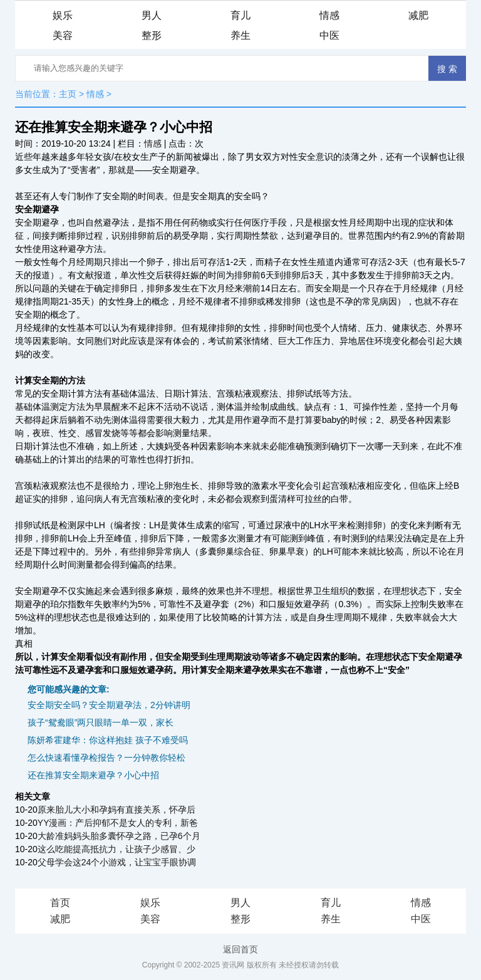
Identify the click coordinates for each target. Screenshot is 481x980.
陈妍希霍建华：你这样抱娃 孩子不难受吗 (108, 740)
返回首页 (240, 949)
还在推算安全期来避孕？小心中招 (93, 775)
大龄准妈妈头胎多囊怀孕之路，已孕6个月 (119, 836)
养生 (240, 35)
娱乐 (63, 15)
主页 (68, 94)
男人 (152, 15)
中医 (329, 35)
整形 (152, 35)
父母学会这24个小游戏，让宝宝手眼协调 (117, 862)
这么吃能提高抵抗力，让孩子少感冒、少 (116, 849)
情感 (329, 15)
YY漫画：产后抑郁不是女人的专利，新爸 (118, 823)
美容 (63, 35)
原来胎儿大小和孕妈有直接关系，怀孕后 (116, 810)
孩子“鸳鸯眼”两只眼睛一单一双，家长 (101, 722)
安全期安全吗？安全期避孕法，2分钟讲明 (109, 705)
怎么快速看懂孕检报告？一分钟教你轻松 (106, 758)
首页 (60, 903)
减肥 (418, 15)
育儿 (240, 15)
